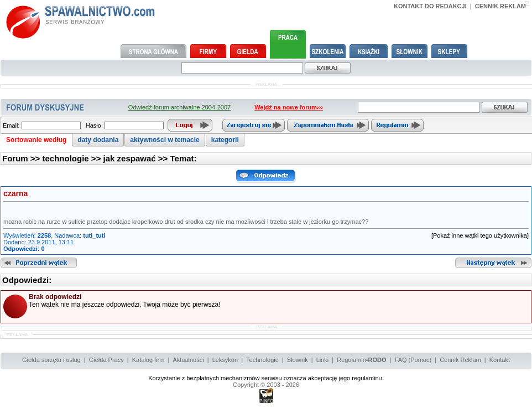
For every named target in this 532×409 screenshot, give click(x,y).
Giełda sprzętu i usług (51, 360)
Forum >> (22, 158)
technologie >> (73, 158)
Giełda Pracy (106, 360)
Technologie (262, 360)
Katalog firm (148, 360)
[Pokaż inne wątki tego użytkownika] (480, 235)
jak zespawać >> (137, 158)
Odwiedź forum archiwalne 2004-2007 (179, 107)
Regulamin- (361, 360)
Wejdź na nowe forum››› (289, 107)
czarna (15, 193)
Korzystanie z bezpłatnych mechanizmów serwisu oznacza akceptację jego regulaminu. (266, 378)
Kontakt (500, 360)
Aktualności (188, 360)
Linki (323, 360)
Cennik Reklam (460, 360)
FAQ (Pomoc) (413, 360)
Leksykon (225, 360)
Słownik (298, 360)
